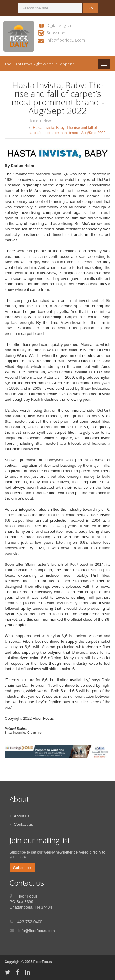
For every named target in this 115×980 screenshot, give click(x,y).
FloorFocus (43, 962)
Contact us (23, 824)
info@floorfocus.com (66, 40)
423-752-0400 (30, 922)
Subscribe (56, 33)
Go (90, 8)
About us (22, 816)
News (48, 121)
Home (33, 121)
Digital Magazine (61, 25)
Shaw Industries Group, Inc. (23, 733)
